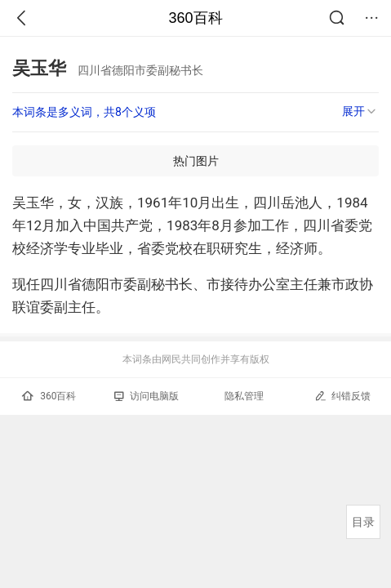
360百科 (195, 18)
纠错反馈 (342, 396)
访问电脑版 (147, 396)
